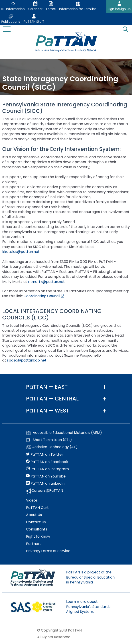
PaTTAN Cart (37, 508)
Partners (34, 544)
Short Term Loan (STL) (49, 440)
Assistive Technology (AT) (52, 447)
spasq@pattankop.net (27, 360)
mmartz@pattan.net (46, 282)
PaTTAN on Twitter (45, 455)
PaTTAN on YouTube (46, 476)
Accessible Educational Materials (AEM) (64, 433)
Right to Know (38, 536)
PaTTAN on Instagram (47, 469)
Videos (32, 500)
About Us (34, 515)
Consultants (37, 529)
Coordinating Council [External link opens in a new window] (44, 296)
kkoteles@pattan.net (21, 252)
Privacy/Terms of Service (48, 551)
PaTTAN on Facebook (47, 462)
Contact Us (36, 522)
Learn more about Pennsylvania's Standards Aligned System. (88, 607)
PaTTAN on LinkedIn (45, 484)
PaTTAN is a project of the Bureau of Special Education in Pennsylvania (90, 577)
